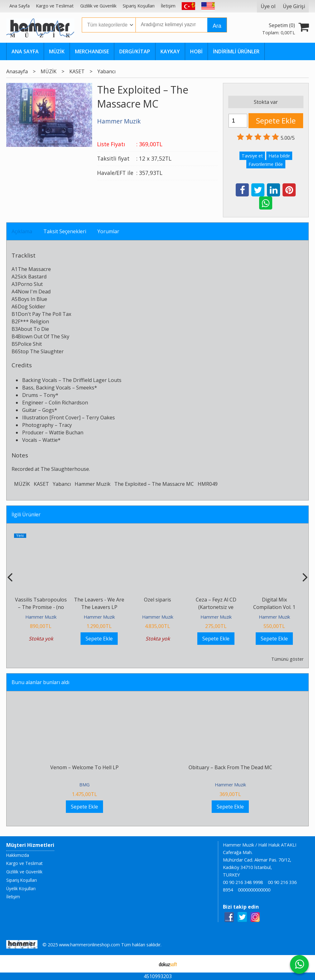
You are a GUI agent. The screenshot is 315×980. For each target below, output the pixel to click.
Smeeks (85, 388)
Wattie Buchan (66, 432)
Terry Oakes (100, 418)
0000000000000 (254, 890)
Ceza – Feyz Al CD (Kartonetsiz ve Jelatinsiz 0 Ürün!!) (216, 607)
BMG (84, 785)
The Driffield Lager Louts (92, 380)
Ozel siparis (157, 600)
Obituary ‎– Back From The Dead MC (230, 767)
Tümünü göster (287, 659)
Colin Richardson (68, 403)
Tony (49, 395)
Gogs (48, 410)
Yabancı (62, 484)
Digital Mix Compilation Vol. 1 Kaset (274, 607)
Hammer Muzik (93, 484)
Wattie (50, 440)
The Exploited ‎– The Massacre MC (154, 484)
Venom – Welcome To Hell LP (84, 767)
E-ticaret (148, 964)
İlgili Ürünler (26, 514)
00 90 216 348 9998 (243, 882)
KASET (41, 484)
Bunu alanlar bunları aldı (40, 682)
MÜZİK (22, 484)
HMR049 (208, 484)
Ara (217, 26)
